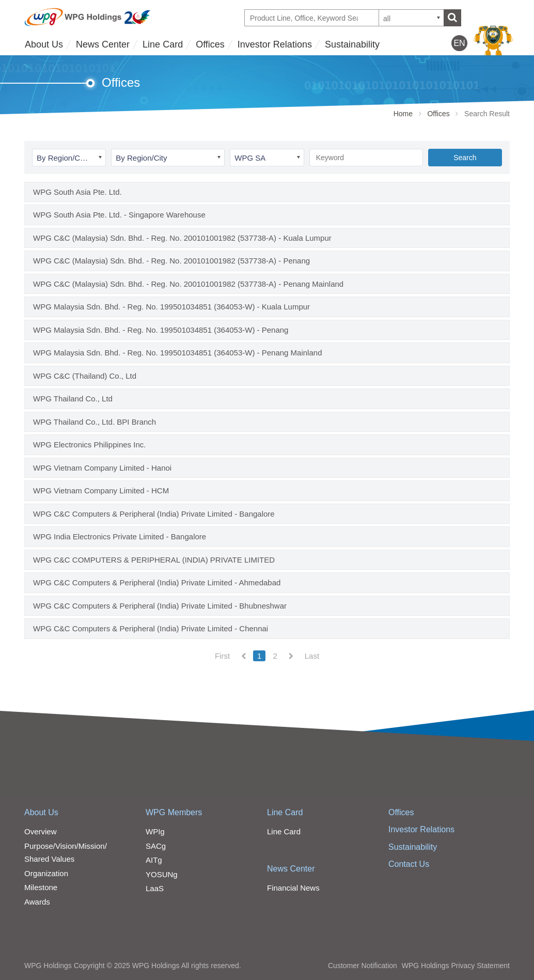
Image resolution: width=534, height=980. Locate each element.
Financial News (293, 888)
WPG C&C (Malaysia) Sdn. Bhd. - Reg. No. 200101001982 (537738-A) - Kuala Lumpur (182, 238)
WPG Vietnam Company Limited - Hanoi (102, 468)
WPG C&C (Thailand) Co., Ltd (85, 376)
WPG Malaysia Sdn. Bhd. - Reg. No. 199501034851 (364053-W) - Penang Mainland (177, 353)
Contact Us (409, 864)
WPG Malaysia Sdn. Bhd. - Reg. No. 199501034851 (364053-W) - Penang (161, 330)
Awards (37, 902)
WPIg (155, 831)
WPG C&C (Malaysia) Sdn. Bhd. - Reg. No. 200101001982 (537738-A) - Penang (171, 261)
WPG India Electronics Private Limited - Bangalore (120, 536)
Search (465, 158)
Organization (46, 873)
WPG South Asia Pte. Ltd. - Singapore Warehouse (119, 215)
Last (312, 656)
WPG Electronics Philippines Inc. (89, 445)
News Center (103, 44)
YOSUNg (162, 874)
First (222, 656)
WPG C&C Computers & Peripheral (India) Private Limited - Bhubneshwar (160, 606)
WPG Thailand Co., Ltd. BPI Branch (95, 422)
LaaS (155, 888)
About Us (44, 44)
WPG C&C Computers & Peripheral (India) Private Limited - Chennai (151, 628)
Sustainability (352, 44)
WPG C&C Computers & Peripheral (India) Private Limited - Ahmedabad (157, 582)
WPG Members (174, 812)
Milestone (41, 887)
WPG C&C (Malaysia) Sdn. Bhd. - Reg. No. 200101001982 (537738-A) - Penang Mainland (188, 284)
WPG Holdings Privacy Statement (456, 966)
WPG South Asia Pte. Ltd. (77, 192)
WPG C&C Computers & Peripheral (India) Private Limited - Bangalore (154, 514)
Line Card (163, 44)
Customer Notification (363, 966)
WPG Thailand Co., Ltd (73, 399)
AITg (154, 860)
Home (403, 114)
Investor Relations (275, 44)
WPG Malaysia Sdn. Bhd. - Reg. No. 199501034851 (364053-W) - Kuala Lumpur (171, 307)
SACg (156, 846)
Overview (41, 831)
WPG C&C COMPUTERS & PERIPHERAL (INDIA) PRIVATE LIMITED (154, 560)
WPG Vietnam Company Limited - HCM (101, 491)
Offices (210, 44)
